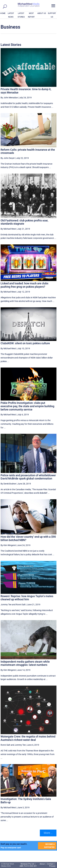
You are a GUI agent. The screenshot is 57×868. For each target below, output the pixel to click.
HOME (3, 13)
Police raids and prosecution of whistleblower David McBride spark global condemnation (28, 477)
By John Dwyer (8, 158)
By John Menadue (9, 98)
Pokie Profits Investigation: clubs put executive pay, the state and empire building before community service (27, 406)
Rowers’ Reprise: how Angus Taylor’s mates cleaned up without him (27, 598)
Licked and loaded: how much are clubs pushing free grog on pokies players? (24, 285)
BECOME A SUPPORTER (49, 846)
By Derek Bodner (8, 484)
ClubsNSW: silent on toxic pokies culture (25, 343)
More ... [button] (48, 833)
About (42, 864)
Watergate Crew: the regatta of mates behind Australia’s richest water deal (28, 738)
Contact (50, 864)
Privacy (52, 866)
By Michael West (8, 229)
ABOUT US (42, 13)
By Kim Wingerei (8, 545)
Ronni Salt (21, 605)
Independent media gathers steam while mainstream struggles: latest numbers (25, 663)
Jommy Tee (6, 605)
